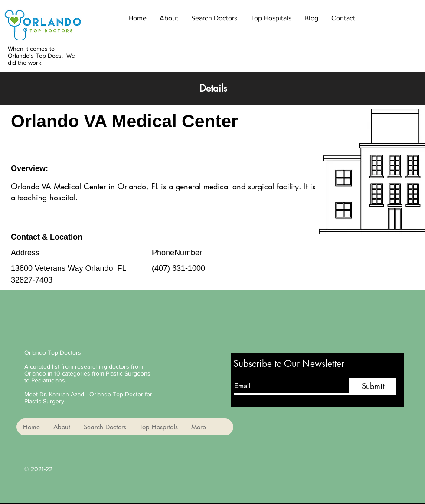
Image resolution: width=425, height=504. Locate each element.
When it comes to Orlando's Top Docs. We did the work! (41, 56)
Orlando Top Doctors (53, 352)
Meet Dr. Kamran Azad (54, 394)
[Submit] (373, 386)
